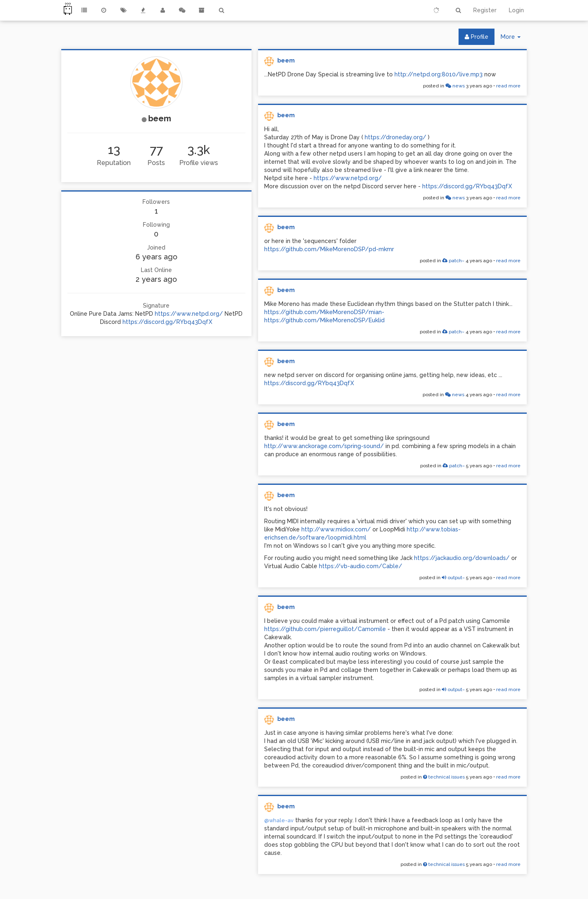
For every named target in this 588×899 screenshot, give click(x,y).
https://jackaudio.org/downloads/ (462, 558)
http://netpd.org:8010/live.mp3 (439, 74)
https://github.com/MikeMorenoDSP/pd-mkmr (329, 249)
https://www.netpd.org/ (189, 314)
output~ (453, 578)
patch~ (453, 261)
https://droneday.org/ (395, 137)
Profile (477, 37)
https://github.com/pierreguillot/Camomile (325, 629)
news (455, 86)
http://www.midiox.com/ (336, 529)
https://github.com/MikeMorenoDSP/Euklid (324, 320)
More (514, 39)
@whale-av (279, 820)
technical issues (444, 777)
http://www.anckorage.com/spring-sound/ (324, 446)
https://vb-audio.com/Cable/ (361, 566)
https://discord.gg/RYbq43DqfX (167, 322)
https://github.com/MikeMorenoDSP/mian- (324, 312)
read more (508, 86)
